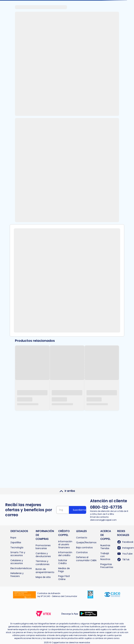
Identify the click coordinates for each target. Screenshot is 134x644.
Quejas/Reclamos (86, 542)
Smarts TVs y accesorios (18, 554)
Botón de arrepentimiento (45, 571)
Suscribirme (80, 510)
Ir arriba (67, 491)
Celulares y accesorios (17, 562)
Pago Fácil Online (64, 578)
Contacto (82, 538)
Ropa (13, 538)
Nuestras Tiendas (105, 547)
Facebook (125, 542)
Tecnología (17, 547)
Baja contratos (84, 547)
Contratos (82, 552)
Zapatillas (16, 542)
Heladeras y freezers (17, 575)
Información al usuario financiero (65, 544)
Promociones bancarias (43, 547)
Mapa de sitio (43, 577)
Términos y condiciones (43, 563)
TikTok (123, 560)
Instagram (126, 548)
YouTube (125, 554)
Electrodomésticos (21, 568)
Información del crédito (65, 554)
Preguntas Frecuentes (107, 566)
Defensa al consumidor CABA (86, 559)
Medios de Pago (64, 570)
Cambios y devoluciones (43, 555)
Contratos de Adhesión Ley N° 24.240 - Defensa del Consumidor (57, 595)
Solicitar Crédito (63, 562)
